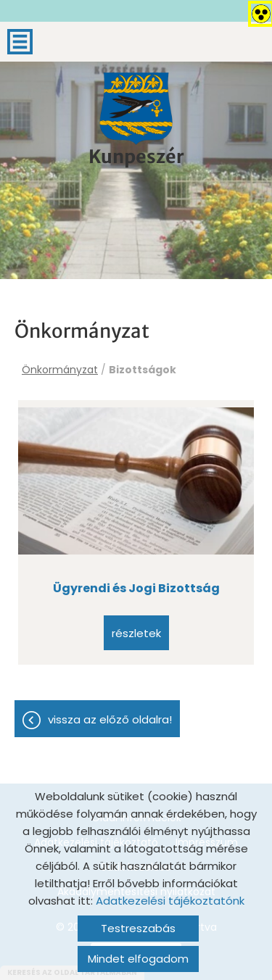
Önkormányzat (60, 370)
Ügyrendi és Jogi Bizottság (136, 588)
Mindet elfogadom (138, 959)
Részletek (136, 633)
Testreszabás (138, 928)
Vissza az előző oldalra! (110, 719)
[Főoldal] (136, 109)
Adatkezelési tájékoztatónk (170, 901)
